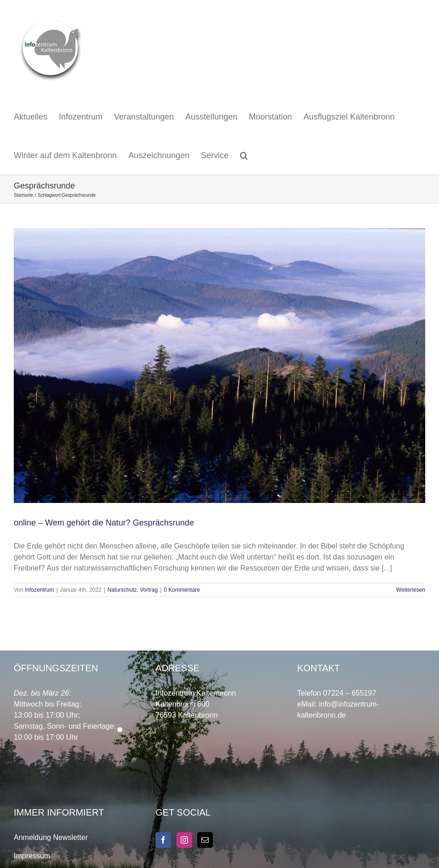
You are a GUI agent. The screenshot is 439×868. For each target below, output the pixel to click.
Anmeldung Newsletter (51, 837)
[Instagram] (184, 840)
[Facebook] (163, 840)
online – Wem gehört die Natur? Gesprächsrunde (104, 523)
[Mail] (205, 840)
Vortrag (149, 590)
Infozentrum (39, 590)
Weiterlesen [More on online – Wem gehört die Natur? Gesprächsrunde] (411, 590)
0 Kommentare (182, 590)
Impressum (32, 856)
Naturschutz (122, 590)
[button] (244, 155)
